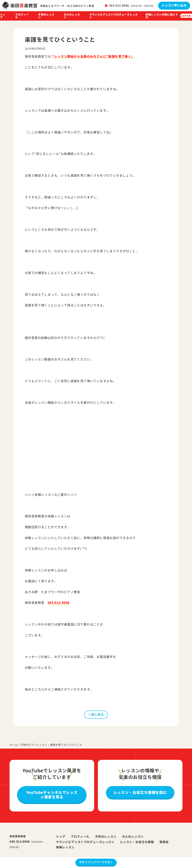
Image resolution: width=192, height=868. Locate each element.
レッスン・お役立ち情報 (137, 842)
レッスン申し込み (174, 5)
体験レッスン (65, 847)
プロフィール (22, 16)
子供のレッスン (46, 16)
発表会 (164, 842)
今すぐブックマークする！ (96, 862)
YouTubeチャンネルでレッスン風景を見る (52, 795)
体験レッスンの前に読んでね (162, 16)
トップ (3, 16)
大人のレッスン (72, 16)
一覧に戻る (96, 715)
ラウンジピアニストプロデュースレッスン (114, 16)
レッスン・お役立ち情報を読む (140, 792)
